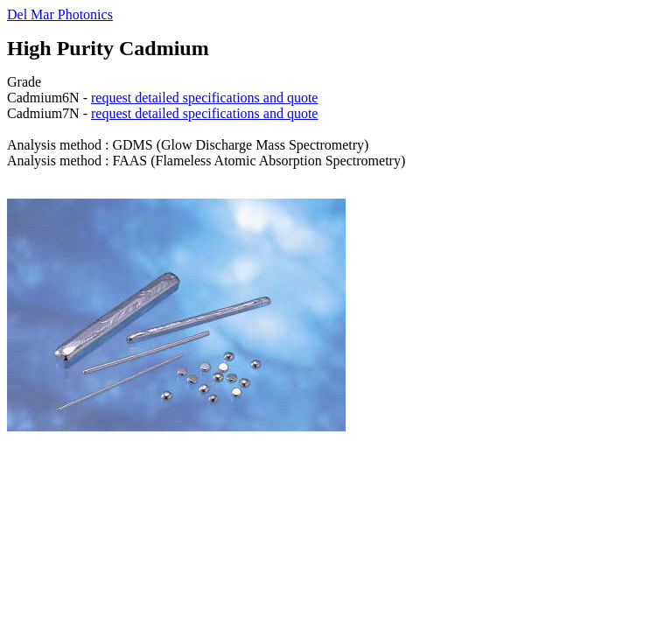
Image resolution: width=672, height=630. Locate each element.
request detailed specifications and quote (204, 98)
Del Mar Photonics (60, 14)
